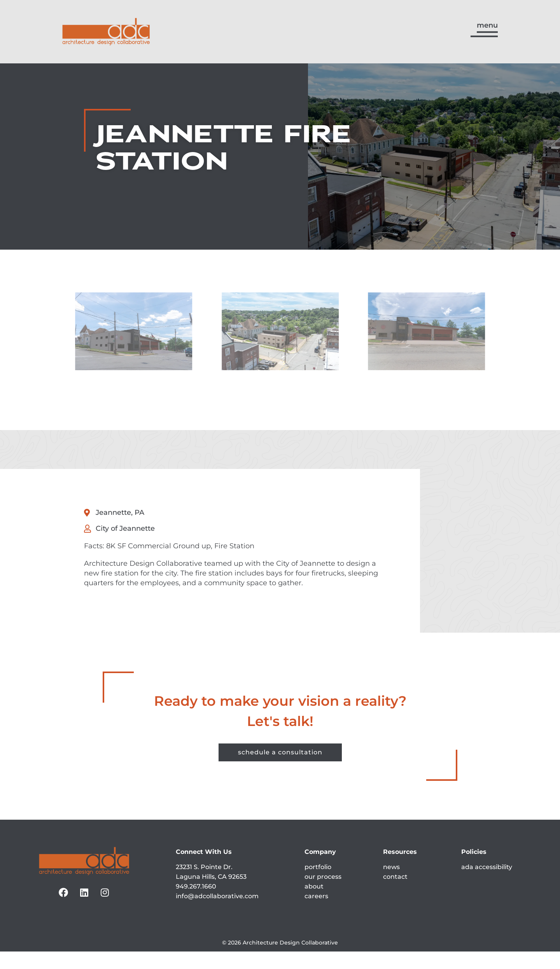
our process (323, 895)
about (314, 904)
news (391, 885)
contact (395, 895)
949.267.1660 (196, 904)
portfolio (318, 885)
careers (316, 914)
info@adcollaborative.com (217, 914)
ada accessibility (487, 885)
